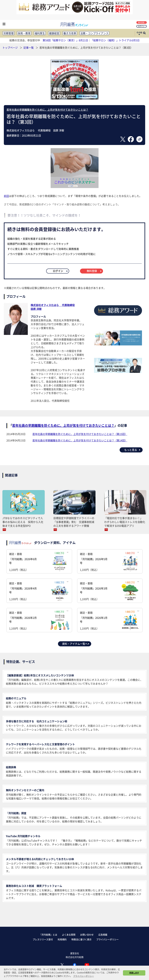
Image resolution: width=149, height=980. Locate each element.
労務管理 (8, 33)
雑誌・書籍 (39, 562)
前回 (6, 196)
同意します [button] (134, 973)
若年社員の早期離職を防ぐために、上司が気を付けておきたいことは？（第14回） (80, 440)
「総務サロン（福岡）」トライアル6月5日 (115, 40)
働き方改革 (70, 33)
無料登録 (142, 22)
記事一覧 (29, 48)
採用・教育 (24, 33)
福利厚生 (40, 33)
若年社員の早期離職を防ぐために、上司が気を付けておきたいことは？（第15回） (80, 434)
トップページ (10, 48)
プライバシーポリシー (107, 939)
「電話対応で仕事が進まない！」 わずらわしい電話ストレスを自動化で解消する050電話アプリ (125, 522)
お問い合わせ (87, 935)
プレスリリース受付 (43, 939)
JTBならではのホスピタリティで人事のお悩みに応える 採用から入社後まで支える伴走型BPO (23, 522)
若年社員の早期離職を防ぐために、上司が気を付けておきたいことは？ (47, 110)
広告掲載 (103, 935)
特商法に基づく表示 (81, 939)
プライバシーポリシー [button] (84, 976)
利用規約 (62, 939)
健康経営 (54, 33)
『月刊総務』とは (48, 935)
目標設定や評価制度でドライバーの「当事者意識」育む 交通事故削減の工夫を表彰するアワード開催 (74, 522)
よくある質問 (69, 935)
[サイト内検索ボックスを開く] (144, 33)
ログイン (142, 26)
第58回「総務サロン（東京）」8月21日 (65, 40)
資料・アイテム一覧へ (76, 644)
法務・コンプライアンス (94, 33)
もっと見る (132, 450)
